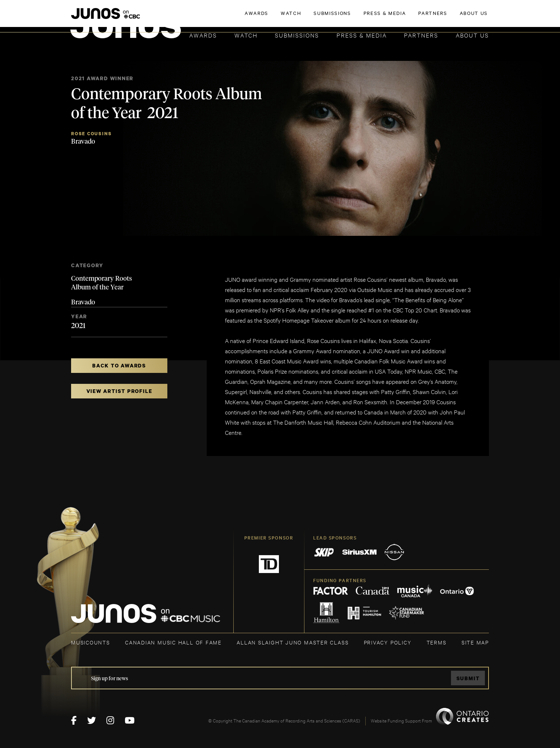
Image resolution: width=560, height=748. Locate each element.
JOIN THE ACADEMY (387, 17)
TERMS (437, 642)
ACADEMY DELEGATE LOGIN (454, 17)
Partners (421, 35)
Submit (468, 678)
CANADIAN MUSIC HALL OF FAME (173, 642)
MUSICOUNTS (91, 642)
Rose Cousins (91, 134)
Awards (203, 35)
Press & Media (362, 35)
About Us (472, 35)
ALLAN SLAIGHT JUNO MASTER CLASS (293, 642)
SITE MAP (475, 642)
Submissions (297, 35)
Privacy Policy (388, 642)
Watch (246, 35)
